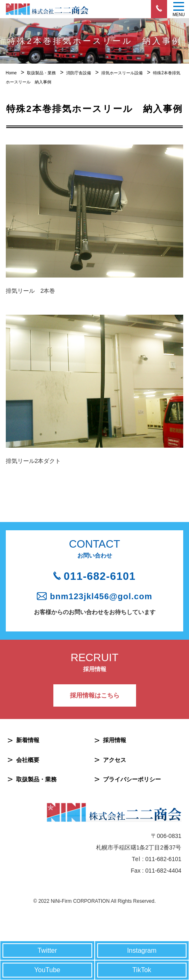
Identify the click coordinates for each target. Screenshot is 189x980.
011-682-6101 (100, 576)
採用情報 (115, 740)
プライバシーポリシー (132, 779)
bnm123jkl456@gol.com (101, 596)
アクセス (115, 760)
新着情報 (28, 740)
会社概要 (28, 760)
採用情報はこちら (95, 695)
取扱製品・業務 (36, 779)
